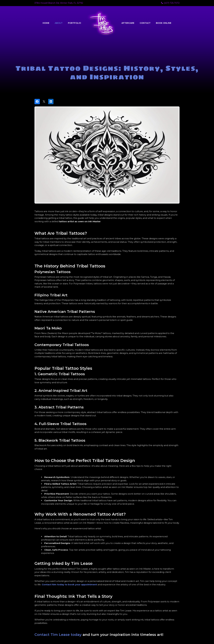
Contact (145, 23)
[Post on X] (44, 102)
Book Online (164, 23)
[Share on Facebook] (37, 102)
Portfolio (74, 23)
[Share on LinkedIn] (51, 102)
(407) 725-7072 (170, 3)
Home (46, 23)
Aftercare (128, 23)
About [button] (59, 23)
